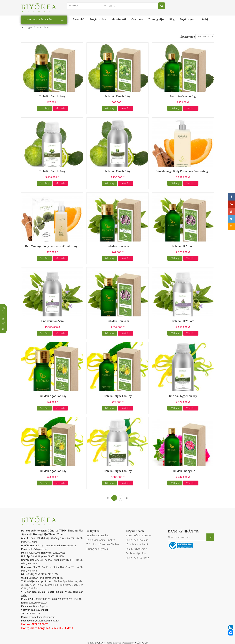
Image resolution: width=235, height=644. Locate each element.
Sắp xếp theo (187, 37)
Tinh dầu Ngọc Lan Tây (52, 396)
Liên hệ (204, 19)
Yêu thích (60, 108)
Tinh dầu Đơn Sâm (118, 246)
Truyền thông (98, 19)
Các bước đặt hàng (136, 553)
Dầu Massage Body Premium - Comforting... (183, 171)
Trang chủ (78, 19)
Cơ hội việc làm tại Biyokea (101, 540)
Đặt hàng (44, 108)
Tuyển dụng (187, 19)
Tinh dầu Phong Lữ (183, 471)
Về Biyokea (93, 531)
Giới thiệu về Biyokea (98, 535)
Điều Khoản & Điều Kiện (139, 535)
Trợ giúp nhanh (135, 531)
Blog (172, 19)
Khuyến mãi (119, 19)
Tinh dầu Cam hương (52, 96)
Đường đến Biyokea (97, 549)
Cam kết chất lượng (136, 549)
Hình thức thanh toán (137, 544)
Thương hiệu (156, 19)
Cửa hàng (137, 19)
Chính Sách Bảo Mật (137, 540)
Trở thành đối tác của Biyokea (103, 544)
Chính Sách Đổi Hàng (137, 558)
